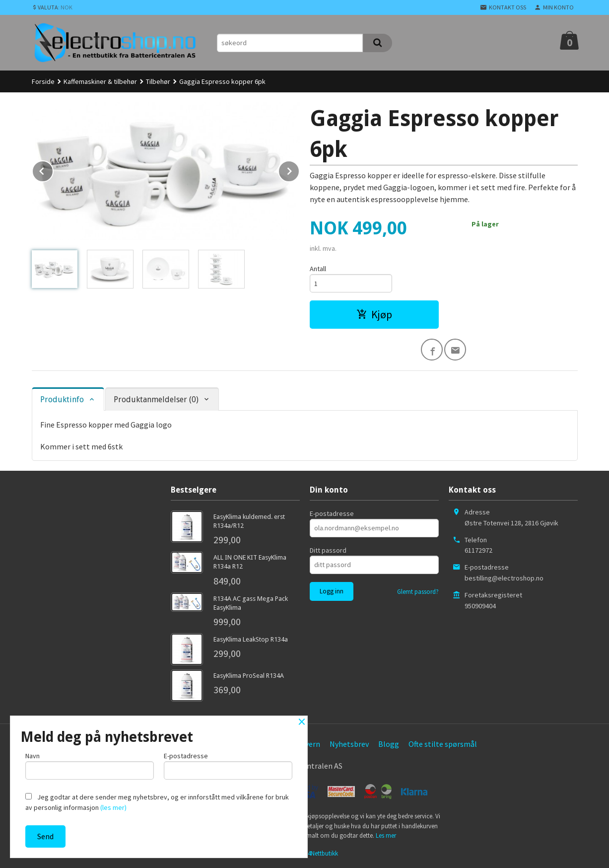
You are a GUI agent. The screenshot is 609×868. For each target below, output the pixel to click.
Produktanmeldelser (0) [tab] (156, 399)
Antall (318, 269)
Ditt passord (328, 550)
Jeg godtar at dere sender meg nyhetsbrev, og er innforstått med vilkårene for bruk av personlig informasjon (157, 802)
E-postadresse (332, 513)
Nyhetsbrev (349, 744)
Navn (90, 765)
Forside (43, 81)
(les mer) (113, 807)
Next (299, 169)
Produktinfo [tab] (62, 399)
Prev (53, 169)
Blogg (389, 744)
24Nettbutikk (321, 853)
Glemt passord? (418, 592)
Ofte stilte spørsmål (443, 744)
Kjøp (374, 314)
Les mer (386, 835)
